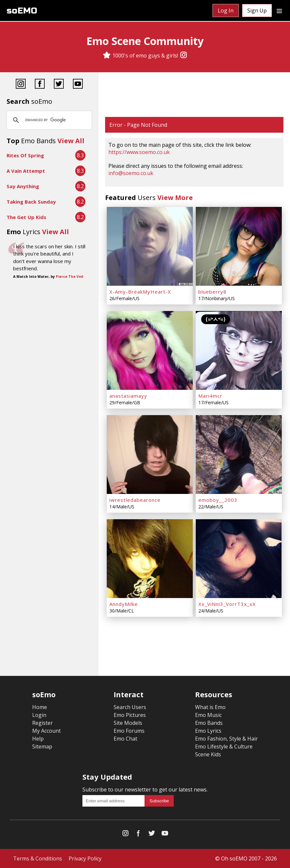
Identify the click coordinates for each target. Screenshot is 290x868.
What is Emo (210, 707)
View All (71, 141)
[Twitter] (59, 85)
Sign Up (257, 11)
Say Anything (23, 186)
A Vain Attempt (26, 171)
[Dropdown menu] (279, 11)
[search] (48, 120)
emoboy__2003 (218, 500)
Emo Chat (125, 739)
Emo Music (208, 715)
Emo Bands (209, 723)
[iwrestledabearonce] (150, 455)
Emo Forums (129, 731)
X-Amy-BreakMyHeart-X (140, 292)
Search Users (130, 707)
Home (40, 707)
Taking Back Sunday (31, 202)
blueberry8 (212, 292)
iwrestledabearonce (135, 500)
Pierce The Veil (69, 277)
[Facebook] (40, 85)
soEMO (22, 11)
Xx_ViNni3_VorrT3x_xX (227, 604)
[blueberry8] (239, 246)
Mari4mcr (210, 396)
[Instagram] (184, 56)
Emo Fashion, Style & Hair (226, 739)
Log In (226, 11)
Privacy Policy (85, 858)
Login (39, 715)
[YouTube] (78, 85)
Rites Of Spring (25, 155)
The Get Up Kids (26, 217)
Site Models (128, 723)
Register (43, 723)
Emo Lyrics (208, 731)
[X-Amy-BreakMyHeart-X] (150, 246)
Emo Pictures (130, 715)
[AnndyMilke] (150, 559)
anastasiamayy (128, 396)
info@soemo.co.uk (131, 173)
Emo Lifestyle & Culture (224, 746)
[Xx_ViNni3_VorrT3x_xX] (239, 559)
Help (38, 739)
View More (175, 198)
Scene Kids (208, 754)
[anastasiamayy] (150, 350)
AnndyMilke (124, 604)
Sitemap (42, 746)
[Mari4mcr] (239, 350)
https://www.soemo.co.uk (139, 152)
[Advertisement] (194, 95)
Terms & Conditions (38, 858)
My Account (46, 731)
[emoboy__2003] (239, 455)
